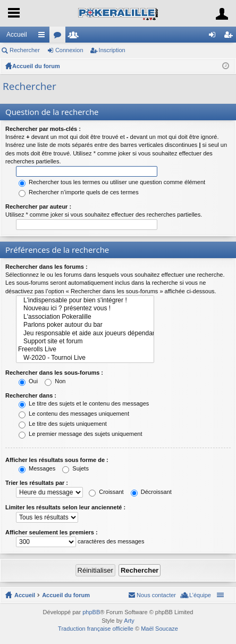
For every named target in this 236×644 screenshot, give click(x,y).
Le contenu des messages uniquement (74, 414)
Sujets (75, 468)
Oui (28, 381)
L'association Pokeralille (85, 317)
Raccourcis (44, 37)
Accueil (17, 35)
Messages (37, 468)
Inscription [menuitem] (230, 37)
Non (55, 381)
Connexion (69, 50)
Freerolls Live (85, 349)
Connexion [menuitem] (214, 37)
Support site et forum (85, 341)
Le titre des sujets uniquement (63, 424)
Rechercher (25, 50)
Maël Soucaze (159, 629)
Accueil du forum (36, 66)
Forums (60, 37)
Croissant (106, 492)
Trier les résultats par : (37, 483)
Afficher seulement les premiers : (52, 532)
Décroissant (151, 492)
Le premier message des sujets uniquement (80, 434)
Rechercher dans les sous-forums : (54, 373)
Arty (129, 621)
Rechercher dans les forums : (47, 267)
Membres (75, 37)
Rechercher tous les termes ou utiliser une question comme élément (112, 182)
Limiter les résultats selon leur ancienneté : (65, 507)
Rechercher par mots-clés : (43, 129)
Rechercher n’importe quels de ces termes (79, 192)
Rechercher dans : (31, 395)
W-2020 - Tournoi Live (85, 358)
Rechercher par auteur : (38, 207)
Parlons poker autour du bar (85, 325)
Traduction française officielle (96, 629)
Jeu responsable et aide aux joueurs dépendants (85, 333)
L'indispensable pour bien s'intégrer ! (85, 300)
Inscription (112, 50)
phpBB (91, 612)
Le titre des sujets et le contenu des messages (84, 403)
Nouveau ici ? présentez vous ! (85, 308)
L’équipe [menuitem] (200, 595)
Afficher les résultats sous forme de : (57, 460)
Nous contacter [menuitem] (156, 595)
